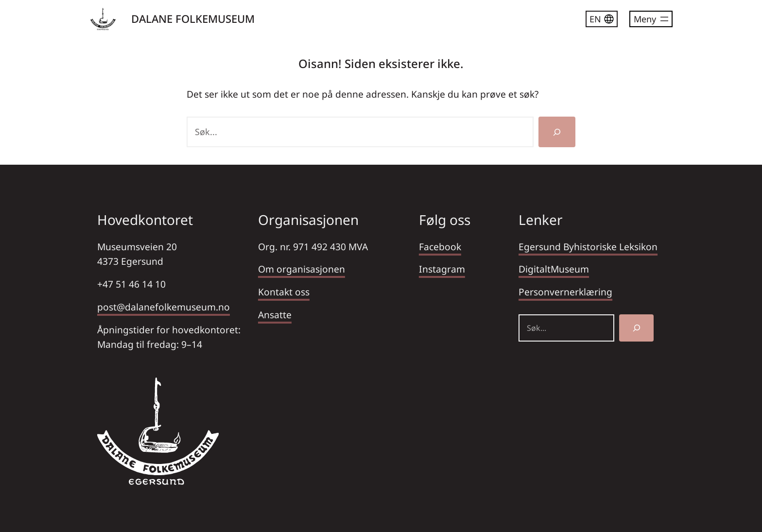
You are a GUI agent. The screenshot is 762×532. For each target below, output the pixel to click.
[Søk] (557, 132)
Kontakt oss (284, 292)
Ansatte (275, 315)
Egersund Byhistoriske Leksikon (588, 247)
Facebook (440, 247)
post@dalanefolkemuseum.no (164, 307)
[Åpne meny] (651, 19)
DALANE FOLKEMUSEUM (193, 18)
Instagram (442, 269)
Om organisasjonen (302, 269)
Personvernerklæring (565, 292)
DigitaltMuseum (554, 269)
